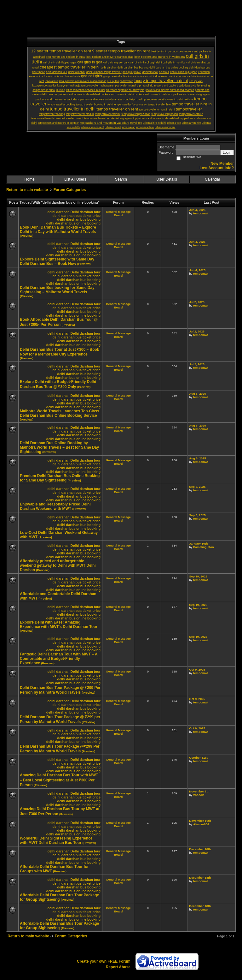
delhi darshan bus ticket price (77, 216)
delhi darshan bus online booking (73, 223)
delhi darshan (58, 212)
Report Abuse (118, 967)
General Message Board (118, 213)
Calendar (213, 179)
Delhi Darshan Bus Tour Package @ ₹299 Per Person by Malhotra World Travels (60, 690)
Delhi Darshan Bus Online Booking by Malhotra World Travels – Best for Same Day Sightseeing (59, 447)
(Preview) (27, 236)
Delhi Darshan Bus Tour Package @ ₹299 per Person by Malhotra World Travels (60, 719)
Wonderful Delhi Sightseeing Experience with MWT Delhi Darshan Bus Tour (56, 840)
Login (227, 152)
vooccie (199, 795)
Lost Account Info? (217, 168)
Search (121, 179)
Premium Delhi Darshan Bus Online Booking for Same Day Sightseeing (60, 478)
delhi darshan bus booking (79, 219)
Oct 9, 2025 (197, 669)
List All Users (75, 179)
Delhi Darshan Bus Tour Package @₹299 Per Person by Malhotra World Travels (60, 749)
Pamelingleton (204, 547)
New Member (222, 164)
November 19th (200, 821)
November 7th (199, 791)
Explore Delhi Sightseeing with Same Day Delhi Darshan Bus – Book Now (57, 261)
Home (30, 179)
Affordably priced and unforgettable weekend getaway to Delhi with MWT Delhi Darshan (58, 565)
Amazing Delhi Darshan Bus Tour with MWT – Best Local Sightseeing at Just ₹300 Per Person (59, 780)
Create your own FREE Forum (104, 961)
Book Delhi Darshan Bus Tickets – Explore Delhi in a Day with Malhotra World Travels (58, 230)
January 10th (198, 544)
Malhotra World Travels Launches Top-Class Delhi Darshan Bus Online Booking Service (60, 413)
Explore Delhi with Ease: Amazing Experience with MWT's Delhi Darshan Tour (59, 624)
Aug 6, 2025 (197, 394)
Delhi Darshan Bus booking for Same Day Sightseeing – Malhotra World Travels (57, 290)
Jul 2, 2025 (197, 302)
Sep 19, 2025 (198, 576)
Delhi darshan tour (86, 212)
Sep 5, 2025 (197, 487)
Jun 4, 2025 (197, 210)
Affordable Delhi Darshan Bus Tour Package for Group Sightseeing (59, 897)
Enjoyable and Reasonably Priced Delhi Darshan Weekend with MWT (55, 506)
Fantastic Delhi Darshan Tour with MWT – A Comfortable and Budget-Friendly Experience (59, 659)
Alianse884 (201, 824)
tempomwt (201, 213)
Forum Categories (70, 190)
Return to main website (28, 190)
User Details (167, 179)
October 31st (198, 758)
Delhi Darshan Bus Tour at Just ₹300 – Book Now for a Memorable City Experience (60, 352)
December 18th (200, 849)
